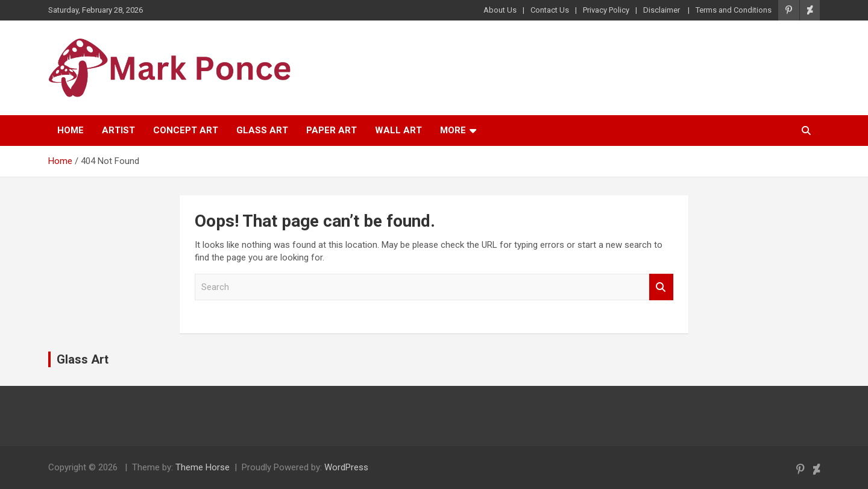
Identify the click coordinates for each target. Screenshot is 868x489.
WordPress (346, 467)
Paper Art (332, 130)
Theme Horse (203, 467)
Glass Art (262, 130)
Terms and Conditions (734, 10)
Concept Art (186, 130)
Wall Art (398, 130)
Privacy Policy (606, 10)
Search (661, 287)
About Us (500, 10)
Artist (118, 130)
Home (71, 130)
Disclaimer (662, 10)
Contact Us (550, 10)
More (453, 130)
